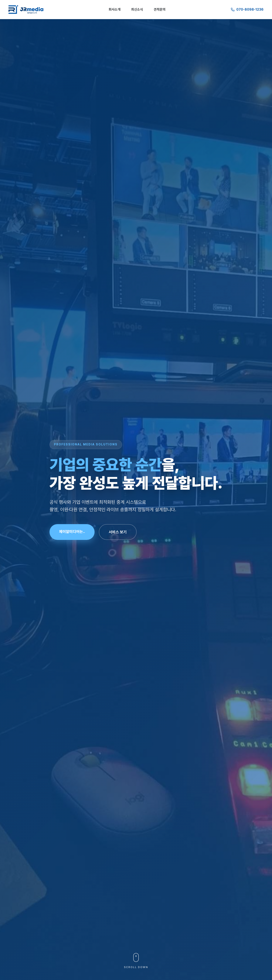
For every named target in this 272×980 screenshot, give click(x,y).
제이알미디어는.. (72, 531)
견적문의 (160, 9)
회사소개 (115, 9)
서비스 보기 (118, 532)
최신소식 (137, 9)
